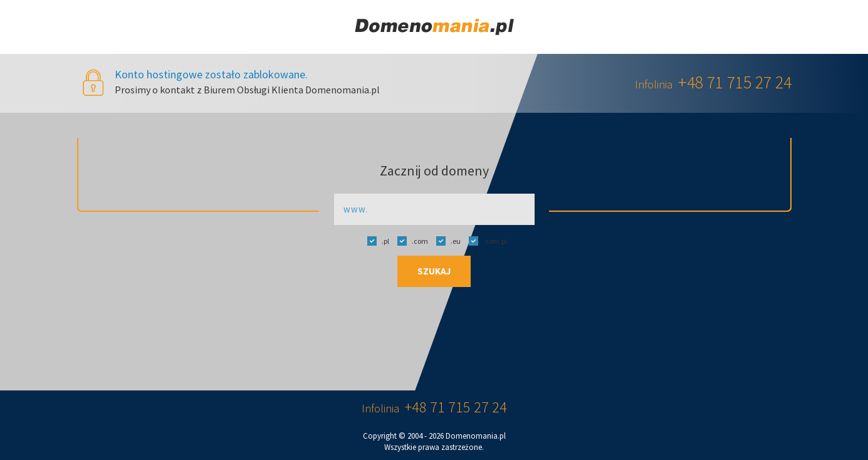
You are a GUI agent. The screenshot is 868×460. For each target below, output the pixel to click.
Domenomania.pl (476, 436)
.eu (445, 241)
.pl (375, 241)
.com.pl (485, 241)
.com (410, 241)
